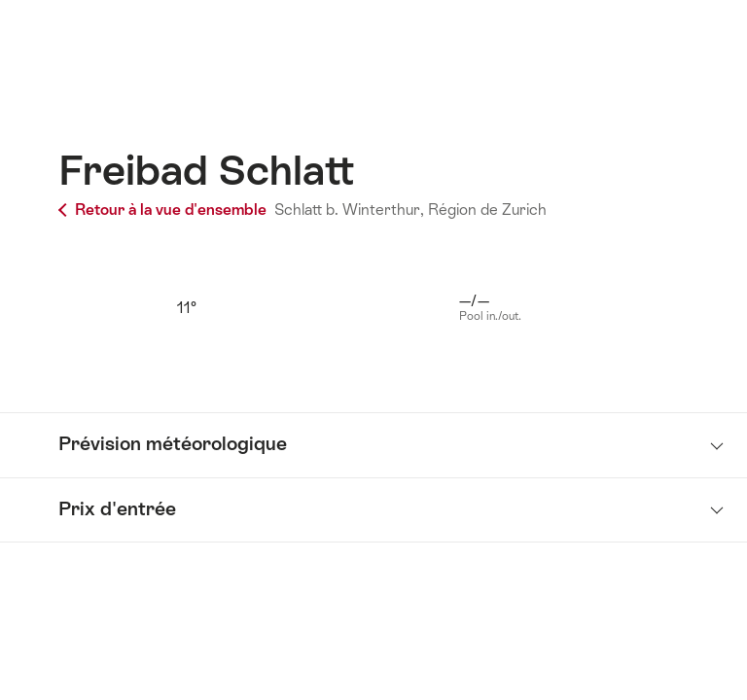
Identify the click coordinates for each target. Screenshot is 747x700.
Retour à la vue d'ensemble (164, 210)
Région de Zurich (487, 210)
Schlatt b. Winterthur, (349, 210)
